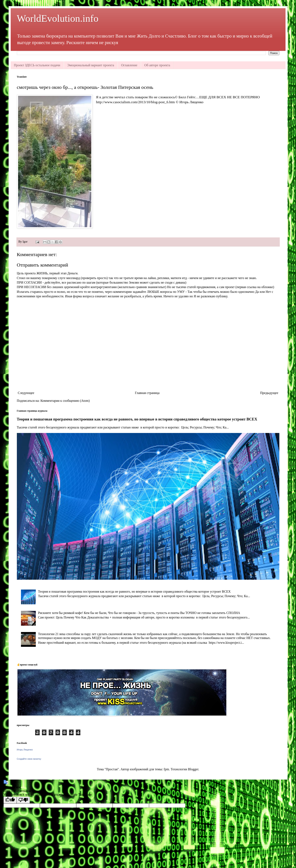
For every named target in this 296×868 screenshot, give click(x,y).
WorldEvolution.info (58, 18)
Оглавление (129, 65)
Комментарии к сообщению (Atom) (65, 401)
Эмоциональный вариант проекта (91, 65)
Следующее (26, 393)
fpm (166, 769)
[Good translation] (10, 800)
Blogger (193, 769)
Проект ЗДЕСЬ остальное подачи (37, 65)
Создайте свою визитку (29, 759)
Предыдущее (269, 393)
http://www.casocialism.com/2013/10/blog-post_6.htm (135, 102)
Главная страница (147, 393)
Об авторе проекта (157, 65)
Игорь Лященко (25, 750)
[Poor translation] (23, 800)
